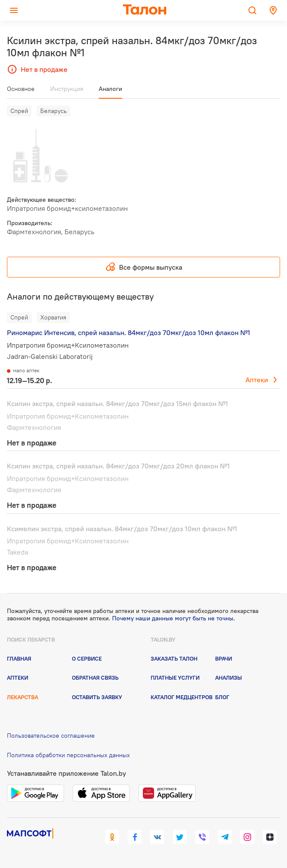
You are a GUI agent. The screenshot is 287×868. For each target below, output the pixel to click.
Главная (19, 658)
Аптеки (257, 380)
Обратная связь (95, 678)
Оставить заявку (97, 697)
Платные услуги (175, 678)
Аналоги (110, 89)
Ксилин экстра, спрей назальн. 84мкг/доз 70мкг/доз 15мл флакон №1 (118, 403)
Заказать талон (174, 658)
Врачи (224, 658)
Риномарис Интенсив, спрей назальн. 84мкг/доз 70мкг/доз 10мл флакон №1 (129, 332)
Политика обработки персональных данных (68, 755)
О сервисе (87, 658)
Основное (21, 89)
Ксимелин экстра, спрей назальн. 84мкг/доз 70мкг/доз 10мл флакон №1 (122, 529)
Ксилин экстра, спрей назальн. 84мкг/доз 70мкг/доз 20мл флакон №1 (118, 466)
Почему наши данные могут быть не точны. (174, 618)
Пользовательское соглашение (51, 736)
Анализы (229, 678)
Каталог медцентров (182, 697)
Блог (222, 697)
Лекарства (23, 697)
